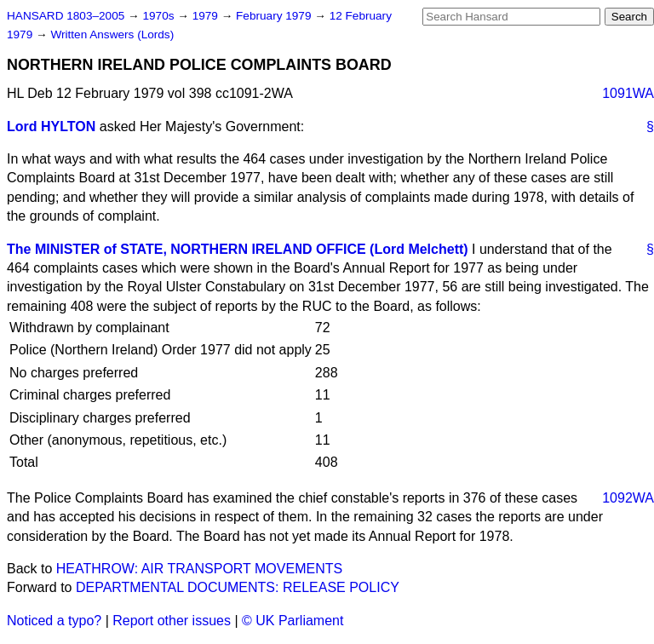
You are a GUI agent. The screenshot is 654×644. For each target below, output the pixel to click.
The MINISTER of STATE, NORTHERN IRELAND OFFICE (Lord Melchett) (238, 249)
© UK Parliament (293, 621)
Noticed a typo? (54, 621)
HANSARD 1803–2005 (66, 16)
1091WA (628, 93)
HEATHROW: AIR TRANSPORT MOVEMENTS (199, 569)
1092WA (628, 498)
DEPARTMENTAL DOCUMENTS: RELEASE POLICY (238, 587)
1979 (207, 16)
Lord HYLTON (51, 126)
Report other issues (172, 621)
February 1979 (275, 16)
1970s (160, 16)
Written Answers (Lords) (112, 34)
